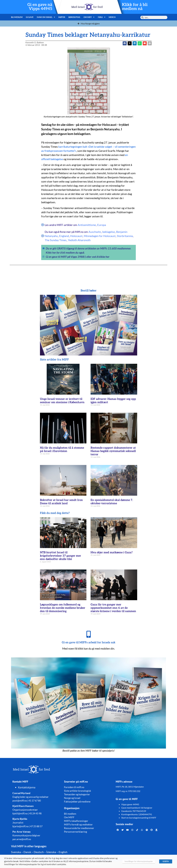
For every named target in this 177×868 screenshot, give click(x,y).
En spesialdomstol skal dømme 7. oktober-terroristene (112, 502)
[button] (130, 43)
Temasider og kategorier (77, 794)
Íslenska (51, 852)
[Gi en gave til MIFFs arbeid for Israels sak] (88, 634)
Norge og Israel (72, 798)
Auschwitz (95, 232)
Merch (112, 17)
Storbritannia (125, 236)
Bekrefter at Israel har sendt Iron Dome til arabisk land (61, 502)
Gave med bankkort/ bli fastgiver (137, 808)
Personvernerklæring (76, 832)
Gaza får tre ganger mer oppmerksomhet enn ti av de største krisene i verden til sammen (113, 608)
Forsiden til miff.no (74, 787)
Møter (62, 17)
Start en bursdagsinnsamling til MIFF (139, 818)
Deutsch (39, 852)
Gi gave (30, 17)
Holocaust (76, 236)
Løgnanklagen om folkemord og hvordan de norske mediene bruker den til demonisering (63, 608)
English (63, 852)
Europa (102, 225)
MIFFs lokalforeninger (76, 821)
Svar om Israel (46, 17)
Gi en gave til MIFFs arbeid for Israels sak (89, 642)
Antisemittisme (87, 225)
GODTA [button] (166, 861)
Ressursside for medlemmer (79, 828)
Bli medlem (17, 17)
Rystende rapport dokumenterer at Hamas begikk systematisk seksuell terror (113, 451)
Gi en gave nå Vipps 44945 (40, 7)
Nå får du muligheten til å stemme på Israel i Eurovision (62, 449)
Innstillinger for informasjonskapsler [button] (139, 861)
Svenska (16, 852)
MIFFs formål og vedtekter (78, 824)
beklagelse (109, 232)
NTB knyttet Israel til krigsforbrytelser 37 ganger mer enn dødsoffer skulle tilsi (60, 556)
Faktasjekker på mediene (77, 801)
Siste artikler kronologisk (78, 791)
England (64, 236)
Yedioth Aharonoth (79, 240)
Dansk (27, 852)
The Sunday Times (56, 240)
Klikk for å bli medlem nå (135, 7)
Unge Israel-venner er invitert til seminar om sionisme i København (62, 401)
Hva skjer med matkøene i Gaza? (112, 552)
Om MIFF (89, 17)
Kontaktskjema (27, 787)
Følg (102, 17)
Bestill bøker (89, 291)
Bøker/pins (74, 17)
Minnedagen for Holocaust (100, 236)
